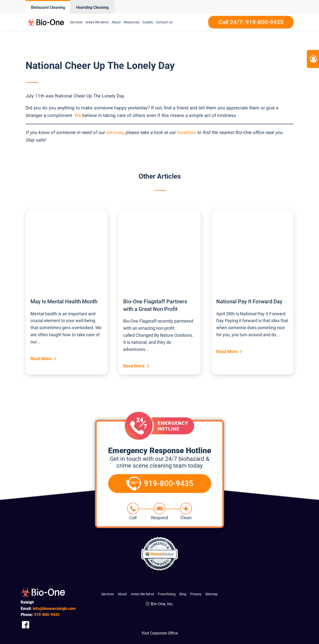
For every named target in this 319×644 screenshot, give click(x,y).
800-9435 (47, 615)
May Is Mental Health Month (64, 302)
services (114, 132)
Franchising (167, 594)
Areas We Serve (97, 22)
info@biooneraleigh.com (54, 609)
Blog (183, 594)
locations (186, 132)
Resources (132, 22)
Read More (41, 359)
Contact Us (164, 22)
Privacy (196, 594)
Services (76, 22)
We (78, 115)
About (116, 22)
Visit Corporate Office (160, 633)
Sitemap (211, 594)
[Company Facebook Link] (26, 625)
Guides (148, 22)
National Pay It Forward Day (249, 302)
